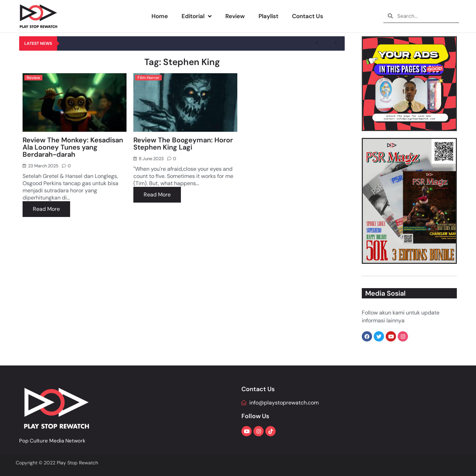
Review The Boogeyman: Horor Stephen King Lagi (183, 144)
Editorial (197, 16)
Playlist (268, 16)
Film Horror (148, 78)
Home (160, 16)
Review (235, 16)
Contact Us (308, 16)
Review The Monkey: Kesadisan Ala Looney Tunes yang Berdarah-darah (73, 147)
